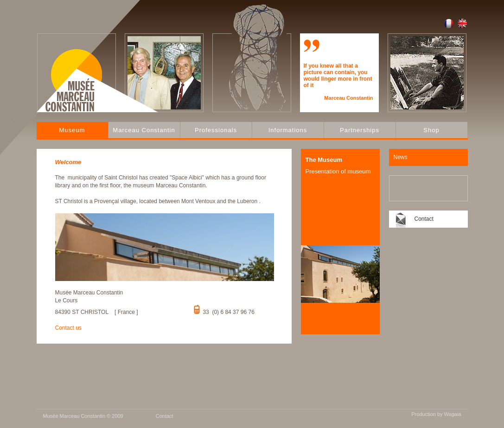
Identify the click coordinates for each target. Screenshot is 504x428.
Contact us (68, 328)
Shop (431, 130)
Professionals (216, 130)
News (401, 157)
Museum (72, 130)
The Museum (324, 160)
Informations (288, 130)
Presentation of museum (338, 171)
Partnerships (360, 130)
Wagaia (453, 414)
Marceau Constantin (144, 130)
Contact (424, 219)
